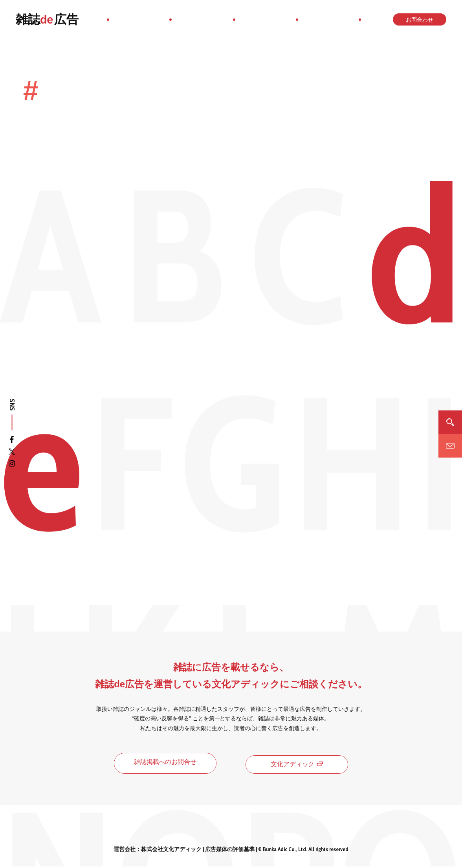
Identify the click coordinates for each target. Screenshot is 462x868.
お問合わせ (418, 20)
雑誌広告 (47, 19)
